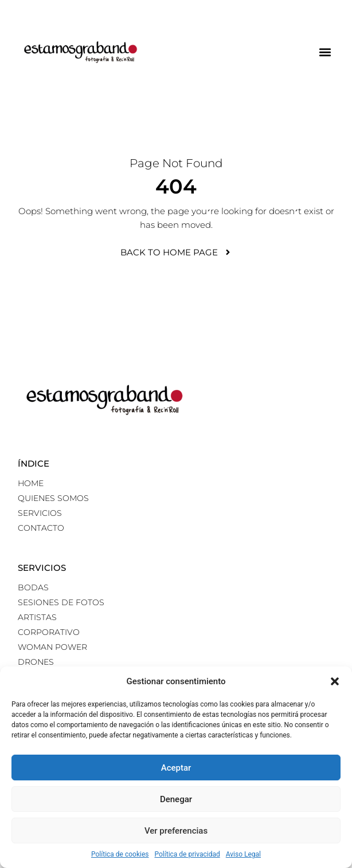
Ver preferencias (176, 831)
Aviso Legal (243, 854)
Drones (36, 662)
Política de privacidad (187, 854)
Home (31, 483)
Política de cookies (120, 854)
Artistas (37, 617)
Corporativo (49, 632)
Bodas (33, 587)
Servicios (40, 513)
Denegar (176, 799)
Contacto (41, 528)
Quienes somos (53, 498)
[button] (335, 681)
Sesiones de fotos (61, 602)
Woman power (52, 647)
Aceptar (176, 768)
